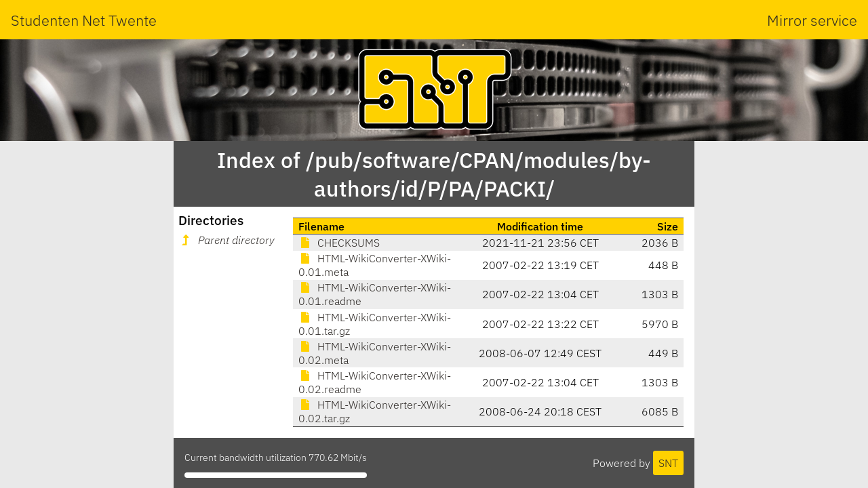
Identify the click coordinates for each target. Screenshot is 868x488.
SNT (668, 463)
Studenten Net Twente (84, 20)
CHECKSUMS (339, 243)
